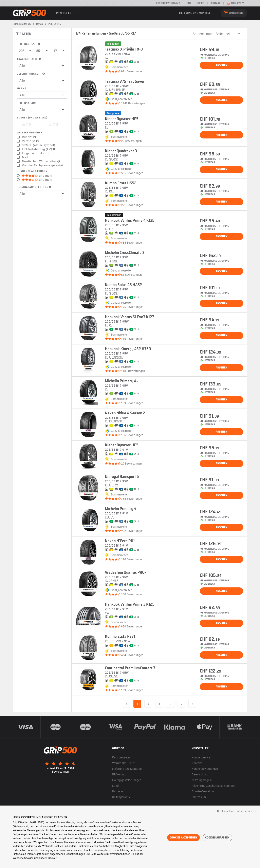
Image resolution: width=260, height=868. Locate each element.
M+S (25, 157)
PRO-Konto (119, 774)
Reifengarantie (121, 797)
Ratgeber (118, 791)
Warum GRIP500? (123, 763)
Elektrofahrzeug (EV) (39, 149)
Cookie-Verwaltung (204, 791)
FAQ (189, 3)
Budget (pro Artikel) (32, 118)
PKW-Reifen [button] (66, 13)
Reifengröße (29, 44)
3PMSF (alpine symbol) (39, 145)
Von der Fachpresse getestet (43, 165)
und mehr (37, 176)
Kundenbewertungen (168, 3)
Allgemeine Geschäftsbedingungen (213, 786)
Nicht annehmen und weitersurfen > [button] (237, 811)
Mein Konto (235, 3)
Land (115, 786)
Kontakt (215, 3)
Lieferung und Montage (195, 13)
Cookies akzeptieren (183, 838)
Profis (201, 3)
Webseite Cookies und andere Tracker (34, 858)
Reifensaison (26, 103)
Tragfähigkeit (29, 59)
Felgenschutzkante (36, 153)
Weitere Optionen (30, 133)
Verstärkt (31, 141)
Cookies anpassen (217, 838)
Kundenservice (201, 757)
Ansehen (221, 65)
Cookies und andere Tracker (70, 846)
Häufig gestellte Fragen (127, 780)
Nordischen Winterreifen (41, 161)
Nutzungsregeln (202, 780)
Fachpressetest (122, 757)
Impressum (199, 797)
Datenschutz (200, 774)
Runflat (29, 137)
